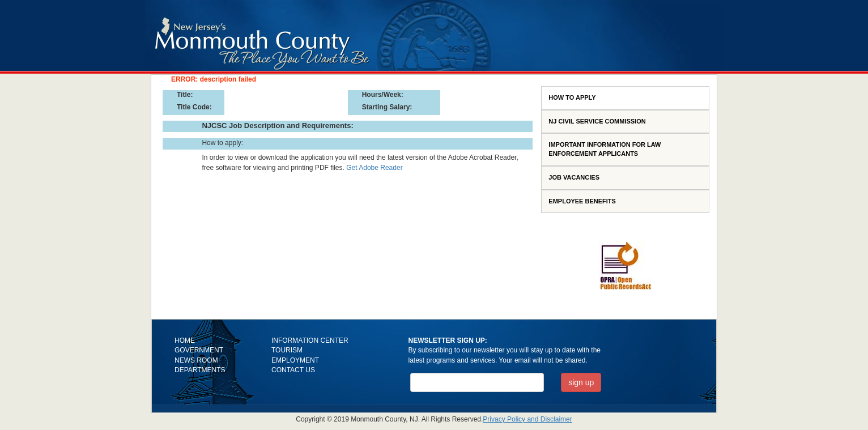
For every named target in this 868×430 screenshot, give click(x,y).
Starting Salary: (387, 107)
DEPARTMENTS (200, 370)
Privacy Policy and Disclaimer (527, 419)
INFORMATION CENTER (310, 340)
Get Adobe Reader (374, 168)
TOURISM (287, 350)
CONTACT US (293, 370)
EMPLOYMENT (295, 360)
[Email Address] (477, 382)
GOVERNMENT (199, 350)
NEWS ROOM (196, 360)
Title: (185, 95)
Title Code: (194, 107)
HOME (185, 340)
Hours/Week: (383, 95)
